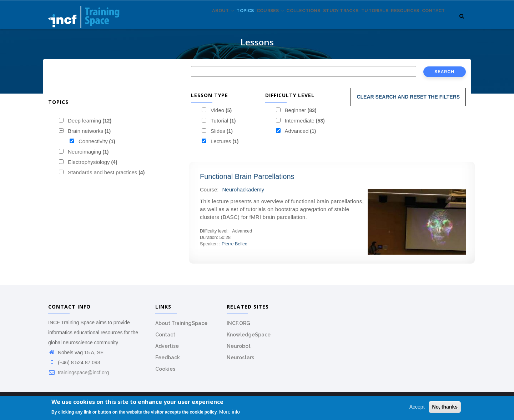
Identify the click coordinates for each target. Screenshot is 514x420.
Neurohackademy (243, 193)
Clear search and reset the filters (408, 101)
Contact (431, 21)
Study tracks (323, 21)
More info (230, 412)
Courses (242, 21)
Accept (417, 407)
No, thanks (445, 407)
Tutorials (362, 21)
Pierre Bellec (234, 248)
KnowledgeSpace (249, 339)
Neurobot (239, 350)
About (185, 21)
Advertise (167, 350)
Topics (212, 21)
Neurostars (240, 361)
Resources (397, 21)
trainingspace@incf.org (79, 376)
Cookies (165, 373)
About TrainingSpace (181, 327)
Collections (280, 21)
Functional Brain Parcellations (247, 180)
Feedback (168, 361)
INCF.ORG (238, 327)
